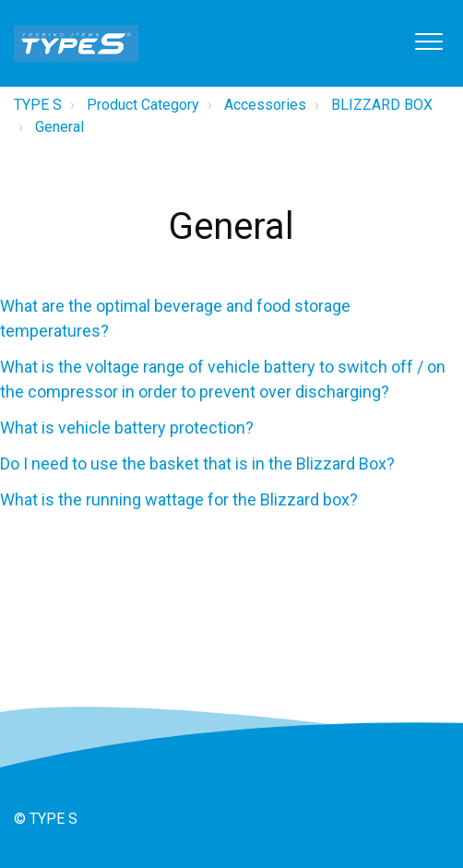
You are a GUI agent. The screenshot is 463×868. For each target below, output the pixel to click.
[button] (428, 41)
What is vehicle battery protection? (127, 428)
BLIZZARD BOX (382, 105)
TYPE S (38, 105)
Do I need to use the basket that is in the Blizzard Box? (197, 464)
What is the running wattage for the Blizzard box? (179, 499)
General (59, 127)
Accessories (265, 105)
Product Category (143, 105)
